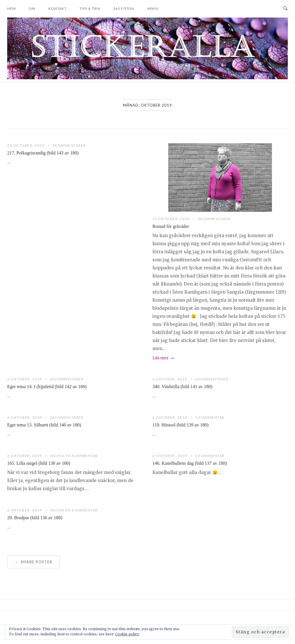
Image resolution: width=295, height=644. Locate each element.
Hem (12, 9)
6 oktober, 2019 (25, 379)
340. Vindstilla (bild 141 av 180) (182, 387)
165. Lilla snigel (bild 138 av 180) (39, 463)
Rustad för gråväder (171, 226)
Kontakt (57, 9)
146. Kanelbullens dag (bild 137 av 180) (190, 463)
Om (32, 9)
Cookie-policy (127, 634)
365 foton (124, 9)
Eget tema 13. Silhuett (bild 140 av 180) (44, 425)
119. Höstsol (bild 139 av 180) (180, 425)
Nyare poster (34, 562)
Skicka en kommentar (74, 456)
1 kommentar (210, 417)
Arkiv (153, 9)
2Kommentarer (69, 145)
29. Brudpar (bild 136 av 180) (35, 518)
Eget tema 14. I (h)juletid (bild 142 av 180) (47, 387)
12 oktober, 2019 (172, 219)
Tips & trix (90, 9)
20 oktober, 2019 (26, 145)
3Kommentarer (214, 219)
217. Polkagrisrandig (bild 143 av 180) (43, 153)
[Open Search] (285, 9)
